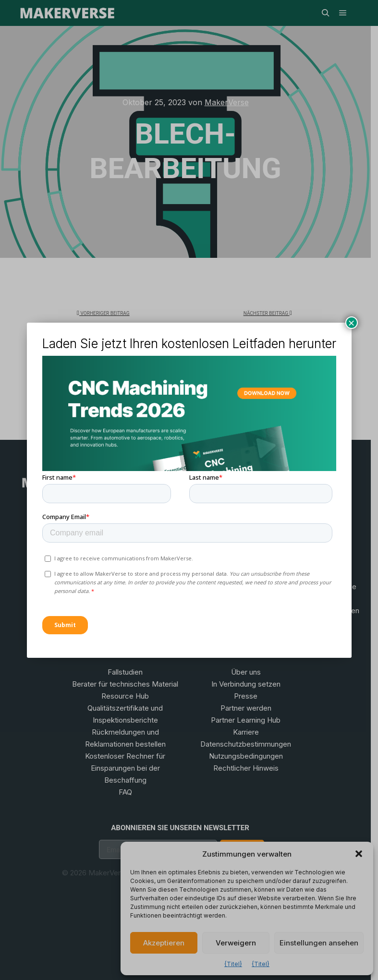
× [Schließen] (351, 322)
